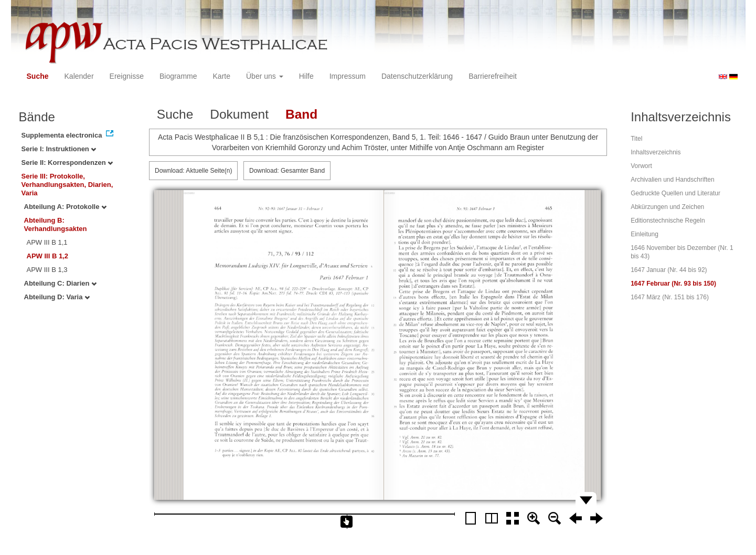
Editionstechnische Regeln (668, 221)
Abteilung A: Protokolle (66, 207)
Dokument (239, 114)
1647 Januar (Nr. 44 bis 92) (669, 270)
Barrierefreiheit (493, 76)
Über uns (265, 76)
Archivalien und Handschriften (672, 180)
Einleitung (645, 234)
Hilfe (306, 76)
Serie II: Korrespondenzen (67, 163)
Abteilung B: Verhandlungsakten (56, 224)
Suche (38, 76)
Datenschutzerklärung (417, 76)
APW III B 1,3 (47, 270)
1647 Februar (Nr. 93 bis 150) (673, 284)
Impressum (348, 76)
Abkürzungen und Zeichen (667, 207)
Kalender (79, 76)
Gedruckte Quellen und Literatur (675, 193)
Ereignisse (127, 76)
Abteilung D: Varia (57, 297)
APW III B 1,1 (47, 242)
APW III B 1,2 (47, 256)
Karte (222, 76)
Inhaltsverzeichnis (656, 152)
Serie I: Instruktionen (59, 149)
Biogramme (178, 76)
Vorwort (641, 166)
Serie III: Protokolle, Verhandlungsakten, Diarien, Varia (67, 185)
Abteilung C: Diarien (61, 283)
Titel (636, 139)
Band (301, 114)
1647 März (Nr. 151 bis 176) (670, 297)
